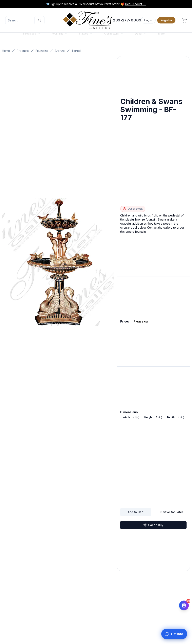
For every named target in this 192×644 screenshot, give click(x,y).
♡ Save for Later (171, 512)
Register (166, 20)
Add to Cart (136, 512)
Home (6, 51)
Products (23, 51)
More (164, 38)
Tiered (76, 51)
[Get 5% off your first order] (184, 604)
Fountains (42, 51)
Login (148, 20)
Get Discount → (135, 4)
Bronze (60, 51)
